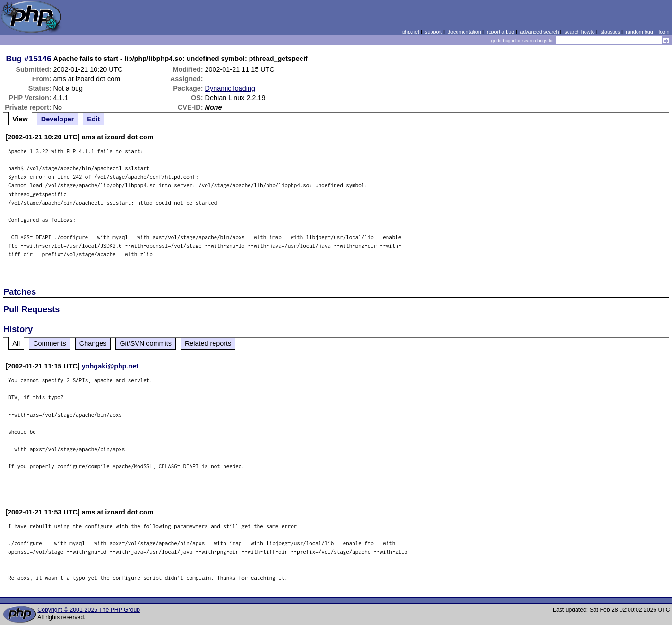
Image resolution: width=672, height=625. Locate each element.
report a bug (500, 32)
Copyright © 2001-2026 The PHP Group (89, 610)
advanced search (539, 32)
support (433, 32)
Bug (14, 59)
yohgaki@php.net (110, 366)
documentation (464, 32)
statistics (610, 32)
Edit (93, 119)
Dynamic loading (230, 88)
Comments (50, 343)
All (16, 343)
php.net (411, 32)
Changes (93, 343)
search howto (579, 32)
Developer (58, 119)
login (664, 32)
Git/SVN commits (146, 343)
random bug (639, 32)
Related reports (208, 343)
